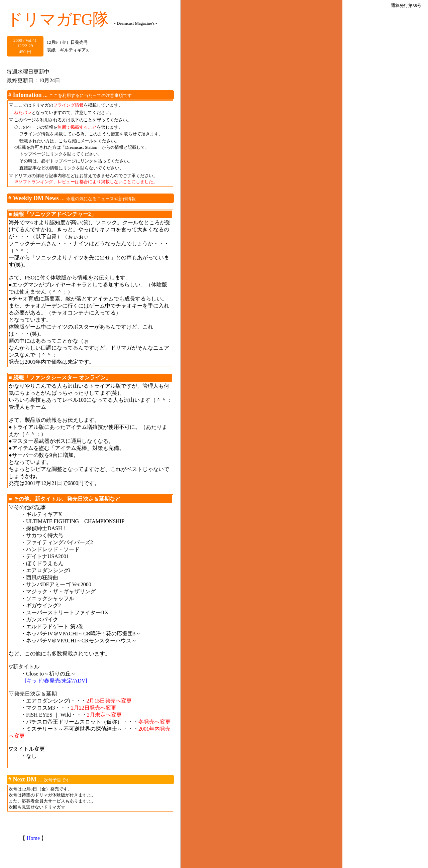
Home (33, 838)
